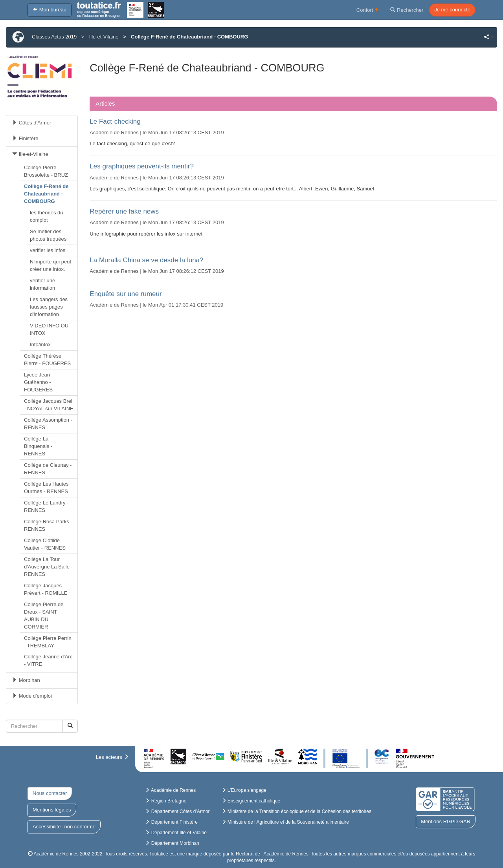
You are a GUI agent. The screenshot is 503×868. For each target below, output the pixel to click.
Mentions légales (52, 810)
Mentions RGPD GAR (446, 821)
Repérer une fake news (124, 211)
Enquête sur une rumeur (126, 294)
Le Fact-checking (115, 122)
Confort (368, 10)
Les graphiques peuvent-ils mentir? (142, 166)
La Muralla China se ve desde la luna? (146, 260)
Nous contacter (50, 793)
